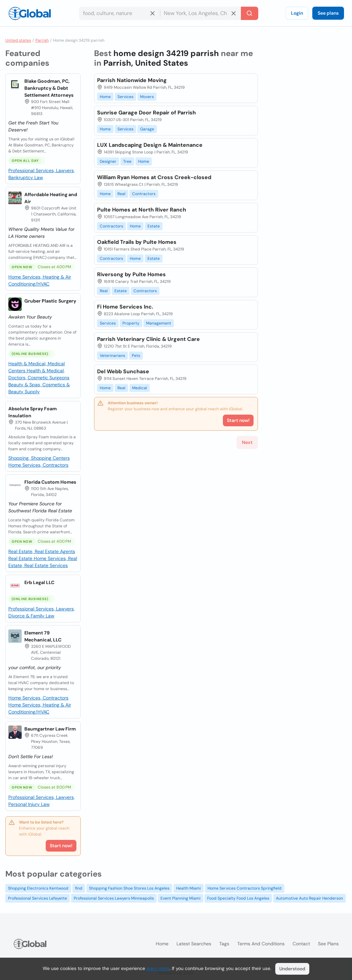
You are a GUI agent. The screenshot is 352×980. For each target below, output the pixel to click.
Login (297, 13)
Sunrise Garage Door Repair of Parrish (146, 113)
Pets (136, 356)
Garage (147, 129)
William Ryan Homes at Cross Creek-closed (154, 177)
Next (247, 442)
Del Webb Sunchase (123, 371)
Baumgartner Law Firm (50, 729)
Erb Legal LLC (39, 582)
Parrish (42, 40)
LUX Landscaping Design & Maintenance (150, 145)
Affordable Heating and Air (51, 198)
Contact (301, 944)
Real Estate (21, 558)
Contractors (144, 194)
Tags (224, 944)
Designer (108, 161)
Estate (154, 226)
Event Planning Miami (181, 898)
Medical (140, 388)
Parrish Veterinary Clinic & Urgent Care (148, 339)
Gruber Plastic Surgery (50, 301)
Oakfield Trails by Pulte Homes (137, 242)
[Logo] (30, 13)
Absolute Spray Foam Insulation (33, 412)
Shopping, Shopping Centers (39, 458)
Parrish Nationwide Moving (132, 80)
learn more (158, 968)
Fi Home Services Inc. (125, 307)
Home (105, 97)
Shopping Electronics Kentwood (38, 888)
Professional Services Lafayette (38, 898)
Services (125, 97)
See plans (328, 13)
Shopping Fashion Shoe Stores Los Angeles (129, 888)
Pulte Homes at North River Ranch (142, 210)
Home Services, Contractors (38, 465)
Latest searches (194, 944)
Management (159, 323)
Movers (147, 97)
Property (131, 323)
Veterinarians (112, 356)
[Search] (250, 13)
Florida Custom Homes (50, 482)
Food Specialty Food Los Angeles (238, 898)
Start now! (61, 846)
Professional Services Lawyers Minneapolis (114, 898)
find (79, 888)
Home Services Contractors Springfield (245, 888)
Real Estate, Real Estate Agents (42, 551)
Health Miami (189, 888)
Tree (127, 161)
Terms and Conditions (261, 944)
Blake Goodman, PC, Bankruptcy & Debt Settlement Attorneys (49, 88)
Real (121, 194)
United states (18, 40)
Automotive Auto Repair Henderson (309, 898)
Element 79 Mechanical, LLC (43, 636)
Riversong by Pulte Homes (131, 274)
